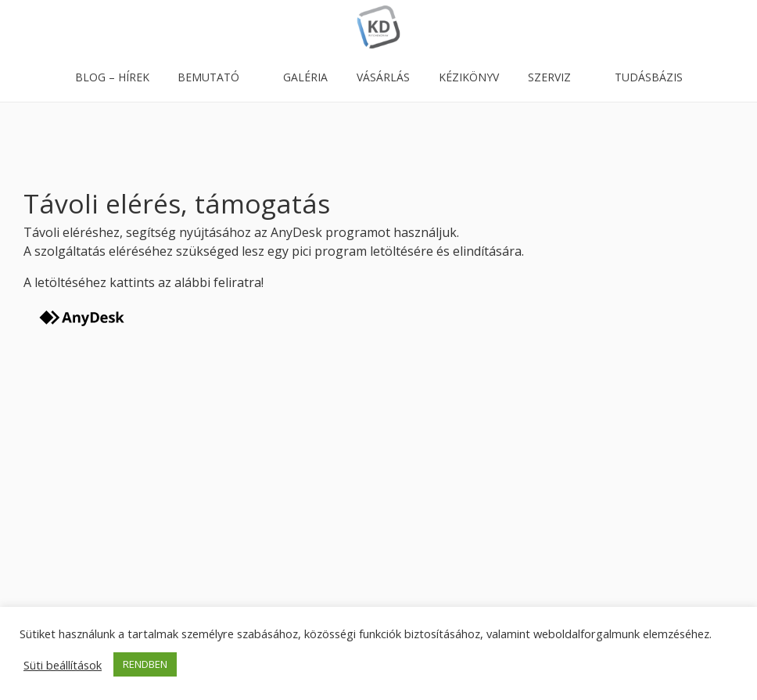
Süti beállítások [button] (63, 665)
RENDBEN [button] (145, 664)
